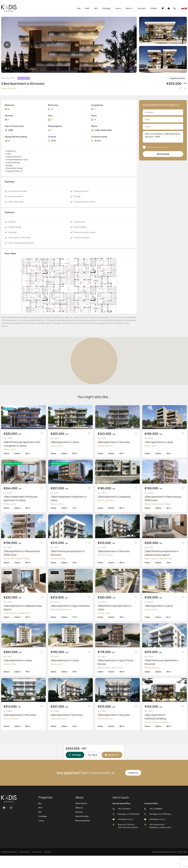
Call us (93, 755)
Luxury (118, 8)
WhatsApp (75, 755)
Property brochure (177, 78)
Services (142, 8)
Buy (79, 8)
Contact (154, 8)
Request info (112, 755)
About (129, 8)
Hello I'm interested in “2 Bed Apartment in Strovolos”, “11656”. (163, 137)
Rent (87, 8)
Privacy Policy (162, 147)
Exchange (106, 8)
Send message (163, 154)
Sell (96, 8)
